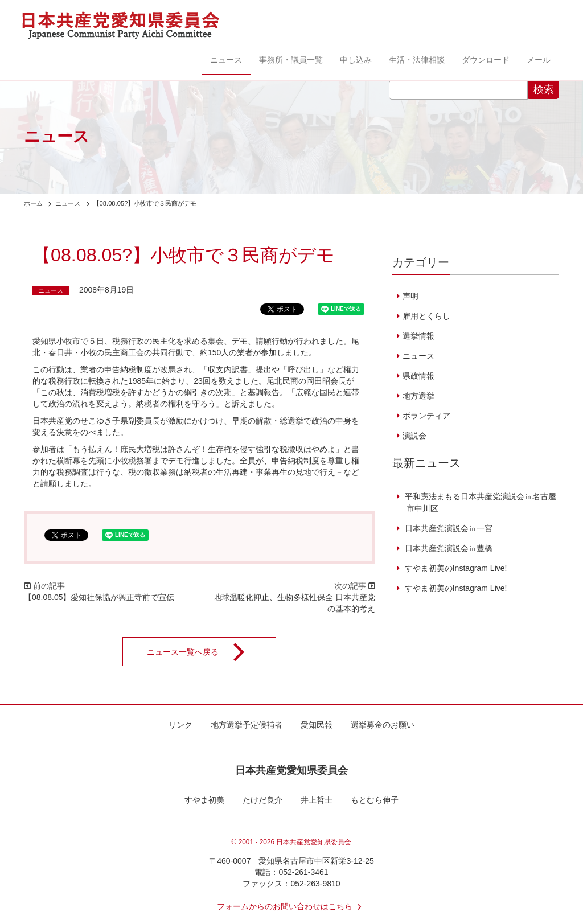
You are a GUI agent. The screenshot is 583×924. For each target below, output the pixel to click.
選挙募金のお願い (383, 725)
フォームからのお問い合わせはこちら (291, 906)
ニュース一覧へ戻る (203, 652)
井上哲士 (317, 800)
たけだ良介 (262, 800)
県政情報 (418, 376)
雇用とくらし (426, 316)
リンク (180, 725)
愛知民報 (317, 725)
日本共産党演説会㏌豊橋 (447, 548)
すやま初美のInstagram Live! (455, 568)
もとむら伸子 (375, 800)
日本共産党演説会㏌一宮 (447, 528)
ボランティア (426, 416)
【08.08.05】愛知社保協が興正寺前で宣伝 (99, 597)
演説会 (414, 436)
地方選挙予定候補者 (247, 725)
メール (539, 60)
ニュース (226, 60)
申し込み (356, 60)
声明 (410, 296)
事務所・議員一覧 (291, 60)
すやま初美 (204, 800)
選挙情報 (418, 336)
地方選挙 (418, 396)
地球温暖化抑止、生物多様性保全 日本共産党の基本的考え (298, 603)
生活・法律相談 (417, 60)
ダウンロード (486, 60)
